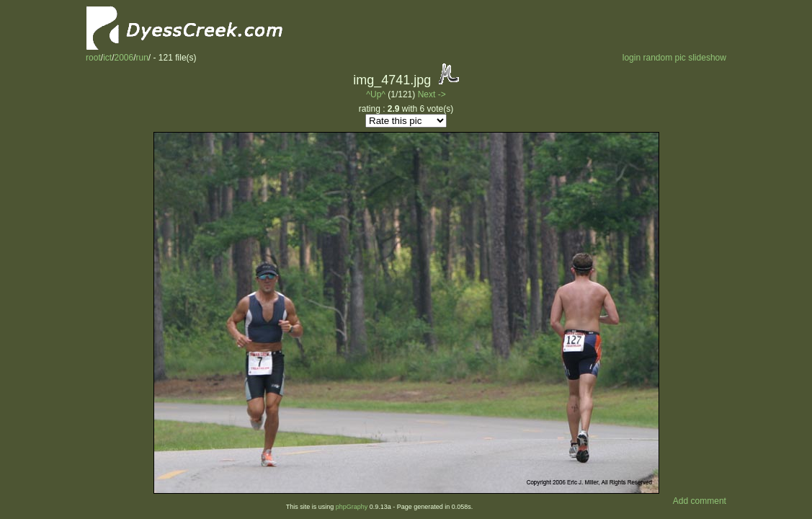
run (142, 58)
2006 (124, 58)
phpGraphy (352, 507)
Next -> (432, 94)
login (632, 58)
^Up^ (376, 94)
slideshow (707, 58)
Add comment (700, 501)
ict (107, 58)
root (93, 58)
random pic (664, 58)
